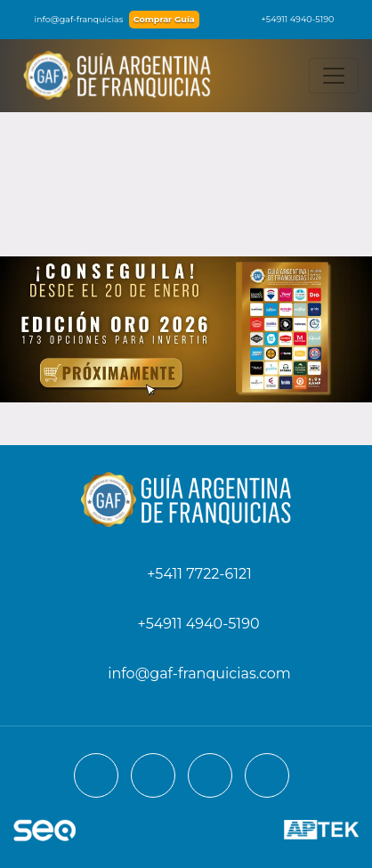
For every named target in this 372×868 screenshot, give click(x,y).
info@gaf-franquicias (69, 19)
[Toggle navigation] (334, 76)
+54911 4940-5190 (288, 19)
